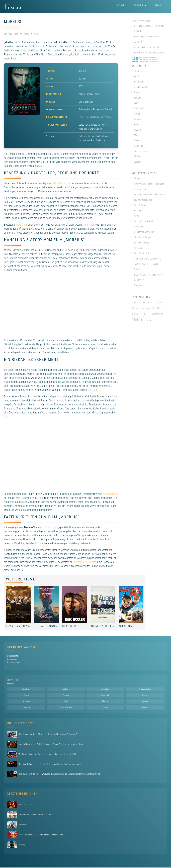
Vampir (149, 320)
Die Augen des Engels (105, 626)
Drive (135, 269)
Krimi (135, 124)
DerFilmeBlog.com (21, 647)
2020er (136, 303)
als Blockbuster (49, 527)
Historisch (137, 108)
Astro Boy (126, 626)
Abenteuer (137, 71)
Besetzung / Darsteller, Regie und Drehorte (149, 29)
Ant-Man (137, 248)
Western (137, 162)
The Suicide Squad (141, 237)
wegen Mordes (110, 494)
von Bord (92, 390)
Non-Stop (137, 285)
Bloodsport (138, 211)
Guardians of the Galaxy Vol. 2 (146, 259)
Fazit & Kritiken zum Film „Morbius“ (150, 53)
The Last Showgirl (47, 626)
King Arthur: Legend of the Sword (148, 184)
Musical (136, 130)
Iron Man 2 (138, 280)
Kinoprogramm (14, 662)
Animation (137, 82)
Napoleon (137, 227)
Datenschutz (13, 656)
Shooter (136, 179)
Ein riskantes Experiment (148, 47)
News (159, 6)
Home (121, 6)
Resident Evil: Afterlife (143, 221)
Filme (135, 103)
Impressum (12, 659)
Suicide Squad (139, 205)
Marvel (136, 314)
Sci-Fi (146, 314)
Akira (135, 216)
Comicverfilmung (141, 308)
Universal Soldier (140, 189)
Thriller (136, 156)
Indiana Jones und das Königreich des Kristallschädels (148, 197)
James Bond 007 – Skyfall (145, 264)
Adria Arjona (89, 225)
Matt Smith (22, 225)
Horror (97, 94)
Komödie (137, 119)
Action (82, 94)
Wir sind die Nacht (141, 243)
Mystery (136, 135)
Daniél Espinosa (62, 183)
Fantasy (89, 94)
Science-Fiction (140, 151)
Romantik (137, 146)
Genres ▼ (140, 6)
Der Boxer (69, 626)
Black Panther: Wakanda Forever (147, 275)
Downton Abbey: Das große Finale (30, 626)
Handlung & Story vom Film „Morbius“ (146, 39)
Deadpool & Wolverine (143, 232)
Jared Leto (157, 308)
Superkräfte (158, 314)
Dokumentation (140, 87)
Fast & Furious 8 (140, 253)
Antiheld (159, 303)
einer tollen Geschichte (84, 562)
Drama (136, 92)
